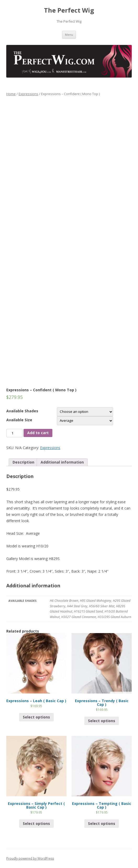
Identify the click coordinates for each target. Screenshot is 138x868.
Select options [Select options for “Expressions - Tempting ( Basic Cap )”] (102, 823)
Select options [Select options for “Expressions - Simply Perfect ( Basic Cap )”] (36, 823)
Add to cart (38, 433)
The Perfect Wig (69, 10)
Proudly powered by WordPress (30, 858)
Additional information (62, 462)
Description (23, 462)
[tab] (23, 462)
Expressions (28, 94)
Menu (69, 35)
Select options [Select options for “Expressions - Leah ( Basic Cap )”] (36, 717)
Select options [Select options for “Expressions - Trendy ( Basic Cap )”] (102, 721)
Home (11, 94)
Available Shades (22, 411)
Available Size (19, 420)
